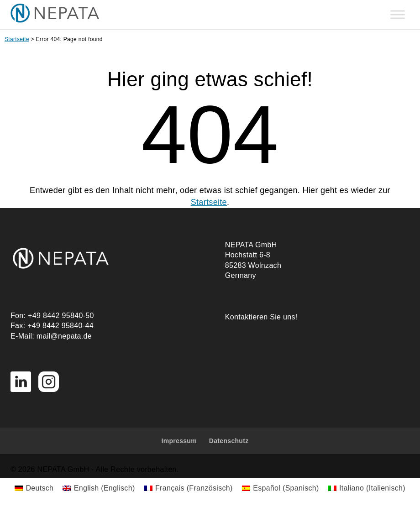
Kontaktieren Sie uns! (261, 317)
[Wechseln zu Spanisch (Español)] (281, 488)
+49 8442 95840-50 (61, 316)
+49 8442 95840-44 (60, 326)
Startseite (17, 39)
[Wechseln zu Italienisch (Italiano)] (367, 488)
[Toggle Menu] (398, 15)
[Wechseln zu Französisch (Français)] (189, 488)
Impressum (179, 441)
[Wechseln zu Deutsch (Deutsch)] (34, 488)
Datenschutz (229, 441)
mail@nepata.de (64, 336)
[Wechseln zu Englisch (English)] (99, 488)
